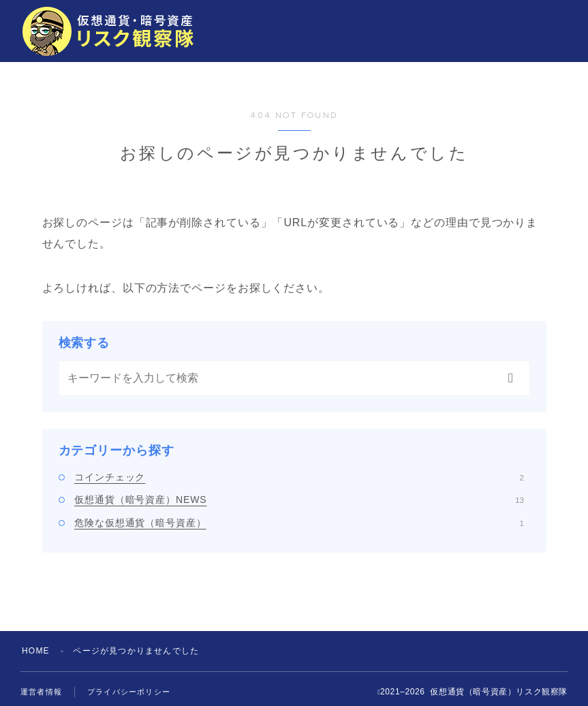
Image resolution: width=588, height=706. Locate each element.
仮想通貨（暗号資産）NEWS (299, 500)
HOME (36, 651)
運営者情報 (41, 692)
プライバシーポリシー (129, 692)
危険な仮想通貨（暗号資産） (299, 523)
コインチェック (299, 477)
